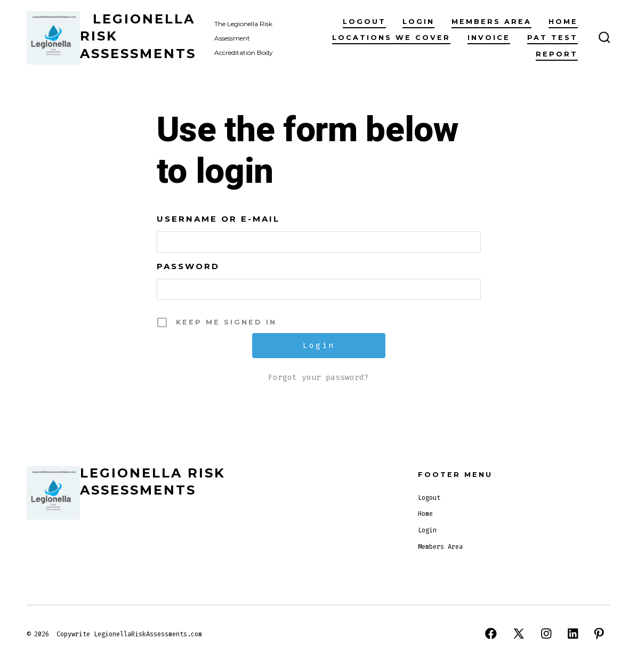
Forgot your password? (318, 377)
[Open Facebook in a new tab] (491, 634)
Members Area (491, 22)
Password (188, 266)
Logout (364, 22)
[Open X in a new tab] (519, 634)
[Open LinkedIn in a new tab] (573, 634)
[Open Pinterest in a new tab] (599, 634)
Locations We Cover (391, 38)
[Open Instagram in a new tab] (546, 634)
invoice (489, 38)
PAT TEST (553, 38)
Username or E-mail (218, 219)
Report (557, 54)
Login (418, 22)
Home (563, 22)
